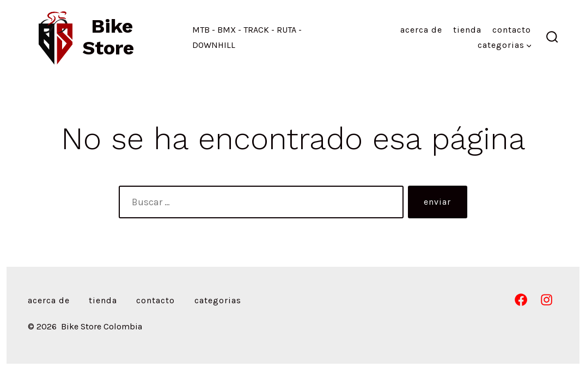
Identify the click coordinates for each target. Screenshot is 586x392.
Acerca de (421, 30)
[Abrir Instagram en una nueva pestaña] (547, 300)
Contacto (512, 30)
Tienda (467, 30)
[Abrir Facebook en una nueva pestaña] (521, 300)
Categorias (505, 45)
